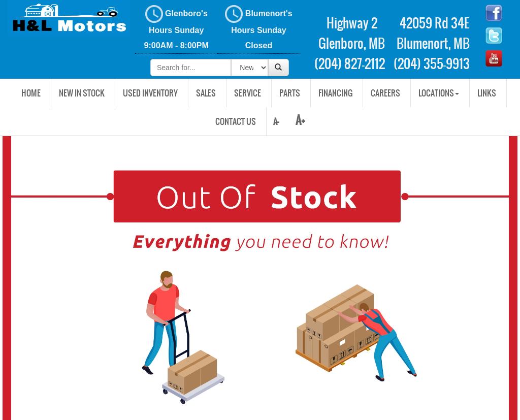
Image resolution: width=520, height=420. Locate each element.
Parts (290, 93)
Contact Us (236, 121)
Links (487, 93)
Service (248, 93)
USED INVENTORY (150, 93)
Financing (335, 93)
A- (275, 121)
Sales (206, 93)
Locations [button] (439, 93)
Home (31, 93)
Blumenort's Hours (258, 27)
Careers (385, 93)
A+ (300, 120)
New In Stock (82, 93)
